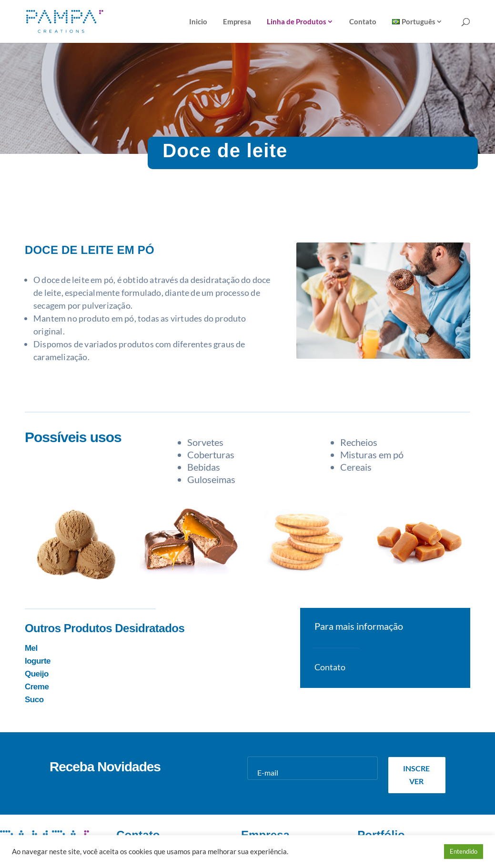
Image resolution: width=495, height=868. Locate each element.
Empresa (237, 22)
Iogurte (38, 661)
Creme (37, 687)
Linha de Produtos (297, 22)
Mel (31, 648)
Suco (34, 700)
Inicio (198, 22)
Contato (363, 22)
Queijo (37, 674)
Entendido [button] (464, 851)
